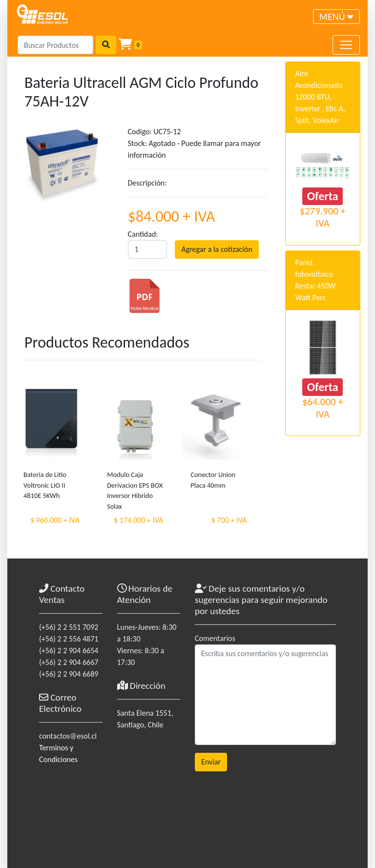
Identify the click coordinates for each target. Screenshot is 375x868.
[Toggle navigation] (336, 17)
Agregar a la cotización (217, 249)
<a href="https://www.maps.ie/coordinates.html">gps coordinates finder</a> (149, 791)
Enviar (211, 762)
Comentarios (215, 638)
